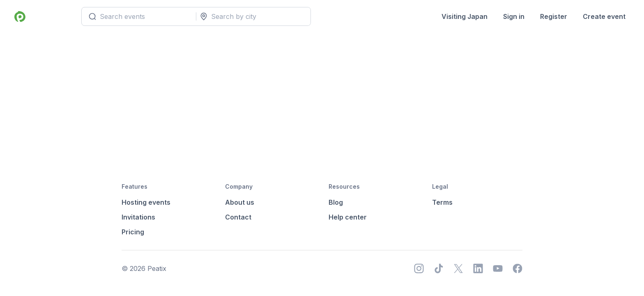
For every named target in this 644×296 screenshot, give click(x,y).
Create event (604, 16)
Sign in (514, 16)
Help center (348, 217)
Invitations (138, 217)
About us (240, 202)
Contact (238, 217)
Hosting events (146, 202)
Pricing (133, 232)
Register (554, 16)
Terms (442, 202)
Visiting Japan (465, 16)
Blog (336, 202)
